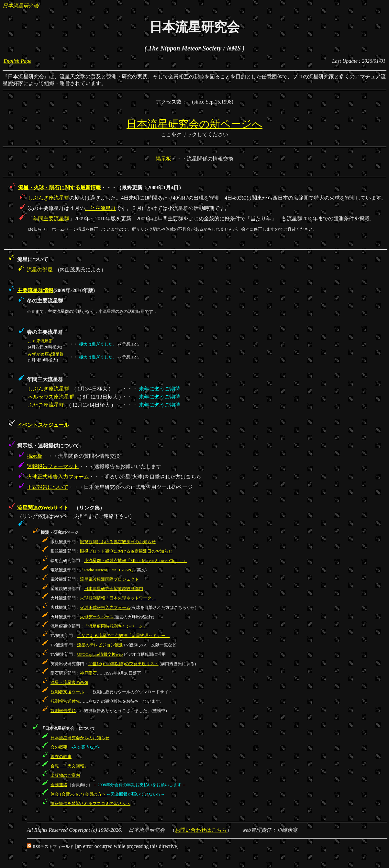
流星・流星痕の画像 (69, 682)
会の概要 (59, 747)
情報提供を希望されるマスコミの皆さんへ (90, 803)
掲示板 (163, 159)
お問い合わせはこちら (201, 830)
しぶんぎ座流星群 (49, 198)
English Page (17, 61)
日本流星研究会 (21, 6)
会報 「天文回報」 (69, 766)
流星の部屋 (40, 270)
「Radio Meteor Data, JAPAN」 (108, 570)
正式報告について (48, 487)
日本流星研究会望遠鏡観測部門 (114, 589)
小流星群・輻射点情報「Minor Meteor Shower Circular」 (136, 560)
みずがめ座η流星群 (46, 354)
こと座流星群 (100, 208)
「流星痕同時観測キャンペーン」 (116, 626)
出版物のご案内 (65, 775)
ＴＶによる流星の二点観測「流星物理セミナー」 (123, 636)
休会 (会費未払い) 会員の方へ (79, 794)
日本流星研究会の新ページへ (194, 124)
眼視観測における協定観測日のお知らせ (118, 542)
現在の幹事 (61, 757)
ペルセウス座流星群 (51, 397)
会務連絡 (59, 785)
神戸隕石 (88, 673)
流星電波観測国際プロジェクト (109, 579)
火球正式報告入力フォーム (58, 477)
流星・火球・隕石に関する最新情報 (60, 187)
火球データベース (97, 617)
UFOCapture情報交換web (100, 654)
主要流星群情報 (35, 290)
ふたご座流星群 (46, 405)
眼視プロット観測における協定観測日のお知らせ (126, 551)
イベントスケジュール (43, 425)
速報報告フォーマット (53, 466)
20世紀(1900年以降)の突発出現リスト (123, 664)
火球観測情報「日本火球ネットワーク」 (118, 598)
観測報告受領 (63, 711)
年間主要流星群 (51, 219)
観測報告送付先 (65, 701)
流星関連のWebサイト (43, 508)
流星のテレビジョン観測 (100, 645)
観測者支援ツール (67, 692)
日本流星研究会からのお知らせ (80, 738)
